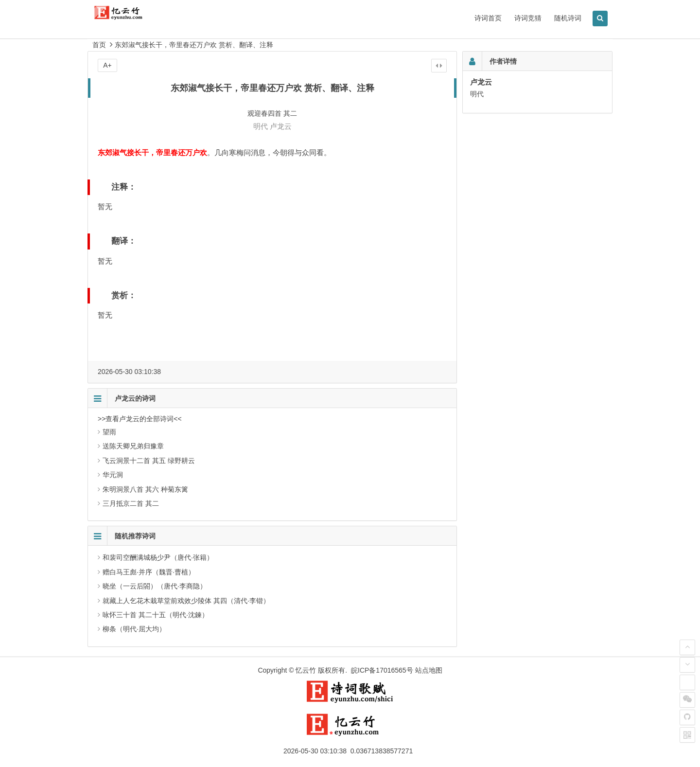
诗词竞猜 (528, 18)
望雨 (109, 432)
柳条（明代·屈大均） (134, 629)
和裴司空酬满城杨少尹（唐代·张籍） (158, 557)
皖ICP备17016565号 (382, 670)
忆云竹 (306, 670)
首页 (99, 45)
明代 (261, 126)
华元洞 (113, 475)
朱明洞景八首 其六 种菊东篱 (145, 489)
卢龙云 (281, 126)
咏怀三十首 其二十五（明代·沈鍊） (156, 615)
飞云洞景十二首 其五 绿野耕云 (149, 461)
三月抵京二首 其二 (131, 503)
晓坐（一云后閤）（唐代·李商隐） (155, 586)
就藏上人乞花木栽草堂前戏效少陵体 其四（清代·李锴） (186, 601)
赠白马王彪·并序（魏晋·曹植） (149, 572)
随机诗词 (568, 18)
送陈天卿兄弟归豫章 (133, 446)
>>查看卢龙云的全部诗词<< (140, 419)
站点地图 (429, 670)
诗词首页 (488, 18)
